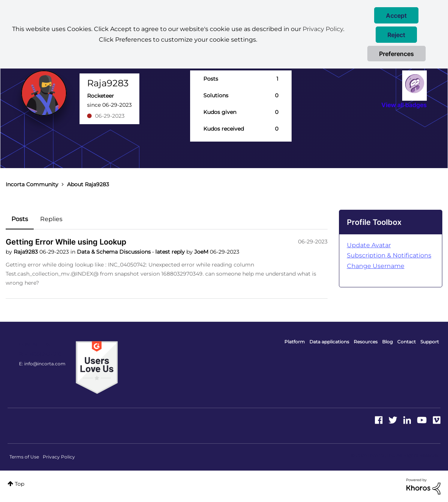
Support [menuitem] (430, 342)
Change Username (376, 266)
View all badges (404, 105)
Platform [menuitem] (295, 342)
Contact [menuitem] (407, 342)
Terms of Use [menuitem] (24, 457)
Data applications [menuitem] (329, 342)
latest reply (171, 252)
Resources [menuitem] (366, 342)
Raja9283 (27, 252)
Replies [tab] (51, 219)
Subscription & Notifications (389, 255)
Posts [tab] (20, 219)
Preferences (396, 54)
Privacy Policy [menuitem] (59, 457)
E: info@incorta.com (42, 364)
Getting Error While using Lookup (66, 242)
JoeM (202, 252)
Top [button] (20, 484)
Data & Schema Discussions (115, 252)
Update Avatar (369, 245)
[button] (396, 15)
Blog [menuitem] (387, 342)
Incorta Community (32, 184)
